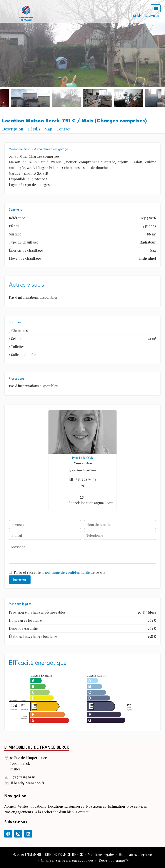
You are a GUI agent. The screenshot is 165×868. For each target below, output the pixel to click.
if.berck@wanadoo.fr (28, 783)
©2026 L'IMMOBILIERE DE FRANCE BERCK (48, 854)
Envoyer (20, 579)
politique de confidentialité (67, 572)
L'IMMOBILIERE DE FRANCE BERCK (37, 748)
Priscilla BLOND (83, 458)
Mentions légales (101, 854)
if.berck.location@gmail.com (90, 503)
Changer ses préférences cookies (67, 860)
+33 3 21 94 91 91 (23, 777)
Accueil (26, 13)
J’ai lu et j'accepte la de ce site (60, 572)
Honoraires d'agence (135, 854)
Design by (113, 860)
